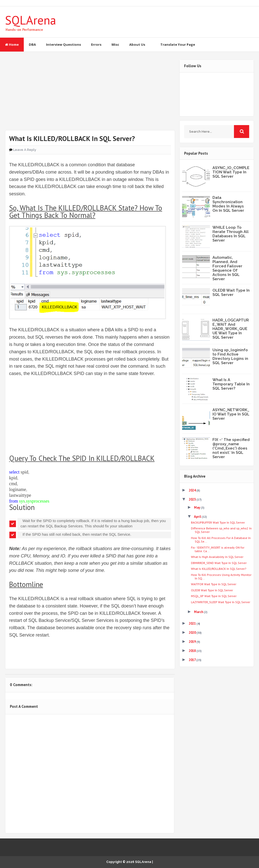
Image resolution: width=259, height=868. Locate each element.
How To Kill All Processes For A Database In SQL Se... (221, 540)
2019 (193, 642)
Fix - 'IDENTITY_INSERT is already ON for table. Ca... (218, 549)
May (197, 508)
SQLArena (31, 20)
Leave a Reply (25, 150)
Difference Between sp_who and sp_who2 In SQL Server (221, 530)
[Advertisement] (90, 95)
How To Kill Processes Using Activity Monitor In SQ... (221, 577)
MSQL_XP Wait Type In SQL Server (214, 596)
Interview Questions (63, 44)
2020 (193, 633)
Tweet (24, 653)
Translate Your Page (178, 44)
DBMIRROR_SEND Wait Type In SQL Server (219, 563)
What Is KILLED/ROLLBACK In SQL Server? (219, 569)
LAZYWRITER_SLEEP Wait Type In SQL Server (221, 602)
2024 (193, 490)
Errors (96, 44)
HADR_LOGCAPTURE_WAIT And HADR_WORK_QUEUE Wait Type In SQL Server (231, 329)
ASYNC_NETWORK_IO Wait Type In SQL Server (231, 414)
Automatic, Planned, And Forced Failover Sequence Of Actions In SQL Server (227, 268)
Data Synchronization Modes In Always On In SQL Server (228, 204)
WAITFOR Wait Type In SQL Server (214, 584)
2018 (193, 651)
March (199, 612)
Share (57, 653)
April (198, 517)
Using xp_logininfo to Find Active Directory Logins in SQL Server (230, 356)
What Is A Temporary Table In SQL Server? (231, 384)
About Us (137, 44)
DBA (32, 44)
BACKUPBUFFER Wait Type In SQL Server (218, 522)
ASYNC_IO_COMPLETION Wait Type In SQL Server (231, 172)
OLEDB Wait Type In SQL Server (231, 292)
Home (12, 44)
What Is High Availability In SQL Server (217, 557)
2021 (193, 624)
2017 (192, 660)
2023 (193, 499)
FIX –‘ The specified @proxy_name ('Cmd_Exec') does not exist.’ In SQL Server (231, 448)
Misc (115, 44)
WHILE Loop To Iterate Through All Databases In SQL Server (231, 234)
